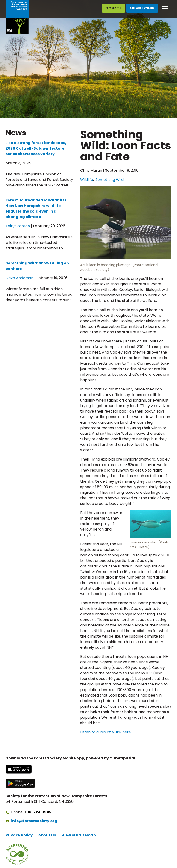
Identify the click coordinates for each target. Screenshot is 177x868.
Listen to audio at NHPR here (106, 732)
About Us (47, 835)
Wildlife (87, 180)
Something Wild (109, 180)
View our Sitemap (79, 835)
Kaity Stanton (18, 226)
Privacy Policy (19, 835)
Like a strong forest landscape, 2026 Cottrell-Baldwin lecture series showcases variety (36, 148)
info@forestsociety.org (34, 821)
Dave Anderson (19, 278)
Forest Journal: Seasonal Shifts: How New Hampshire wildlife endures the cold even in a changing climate (36, 208)
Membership (142, 8)
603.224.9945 (38, 812)
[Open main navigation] (165, 8)
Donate (114, 8)
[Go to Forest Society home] (17, 17)
